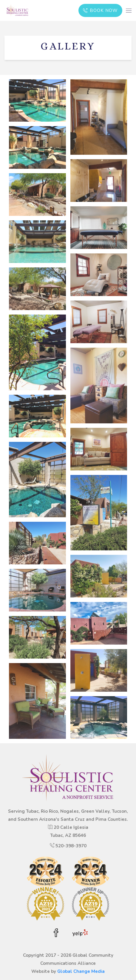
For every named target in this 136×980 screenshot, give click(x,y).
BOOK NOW (101, 10)
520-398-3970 (71, 846)
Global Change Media (81, 971)
